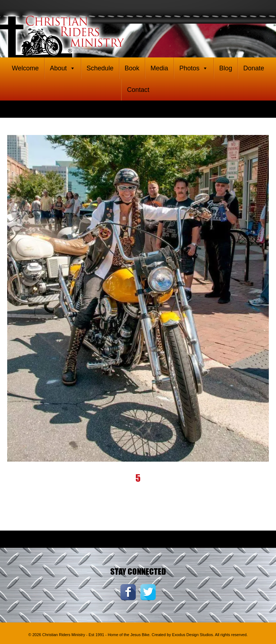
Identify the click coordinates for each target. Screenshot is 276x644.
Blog (226, 68)
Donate (254, 68)
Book (132, 68)
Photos (194, 68)
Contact (138, 90)
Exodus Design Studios (193, 635)
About (63, 68)
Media (159, 68)
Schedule (100, 68)
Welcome (25, 68)
